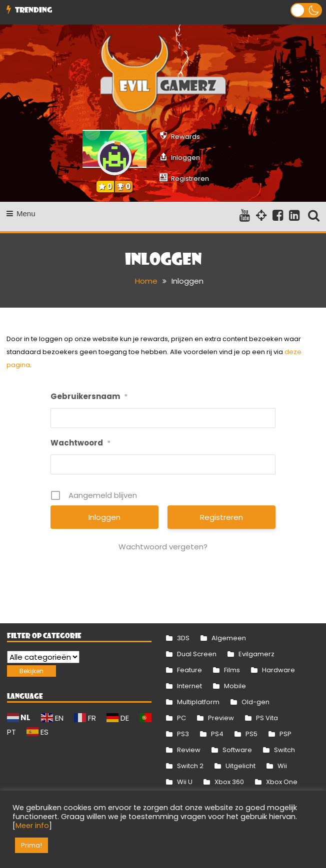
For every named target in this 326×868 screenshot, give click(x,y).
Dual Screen (197, 654)
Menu (21, 214)
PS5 (251, 734)
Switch (284, 750)
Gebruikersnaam (89, 396)
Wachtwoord (80, 443)
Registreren (221, 517)
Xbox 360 (229, 782)
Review (189, 750)
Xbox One (282, 782)
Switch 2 (190, 766)
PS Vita (267, 718)
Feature (189, 670)
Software (237, 750)
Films (232, 670)
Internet (189, 686)
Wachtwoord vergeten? (163, 547)
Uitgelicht (240, 766)
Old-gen (255, 702)
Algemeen (229, 638)
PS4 (217, 734)
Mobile (235, 686)
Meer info (32, 826)
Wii (282, 766)
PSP (285, 734)
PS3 (183, 734)
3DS (183, 638)
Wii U (185, 782)
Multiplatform (198, 702)
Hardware (278, 670)
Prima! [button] (31, 845)
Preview (221, 718)
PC (181, 718)
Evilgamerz (256, 654)
